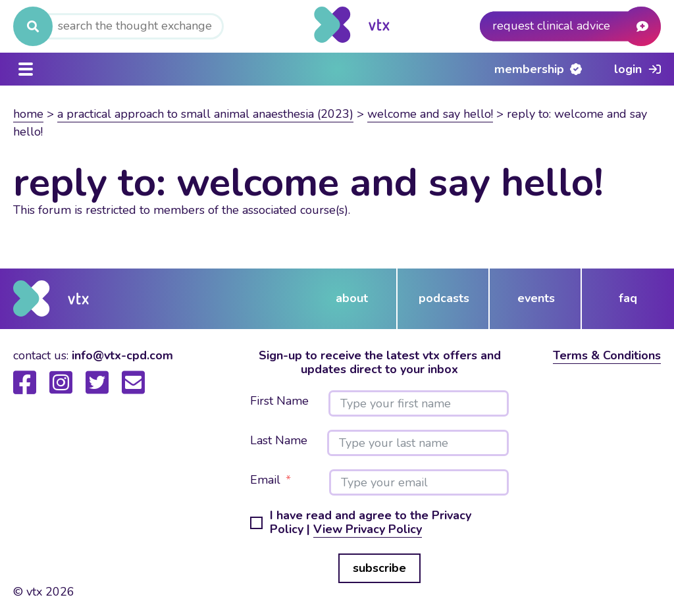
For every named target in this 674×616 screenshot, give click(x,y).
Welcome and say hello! (430, 114)
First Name (279, 401)
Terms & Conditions (607, 355)
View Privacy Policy (368, 529)
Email (265, 480)
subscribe (379, 568)
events (536, 298)
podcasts (444, 298)
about (352, 298)
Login (628, 69)
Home (28, 114)
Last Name (279, 441)
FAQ (628, 298)
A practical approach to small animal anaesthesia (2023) (205, 114)
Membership (529, 69)
